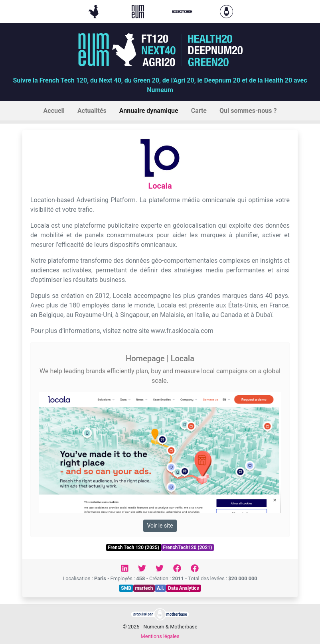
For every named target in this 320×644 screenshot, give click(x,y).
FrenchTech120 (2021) (188, 547)
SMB (126, 588)
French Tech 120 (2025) (134, 547)
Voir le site (160, 526)
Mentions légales (160, 636)
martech (144, 588)
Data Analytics (184, 588)
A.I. (161, 588)
